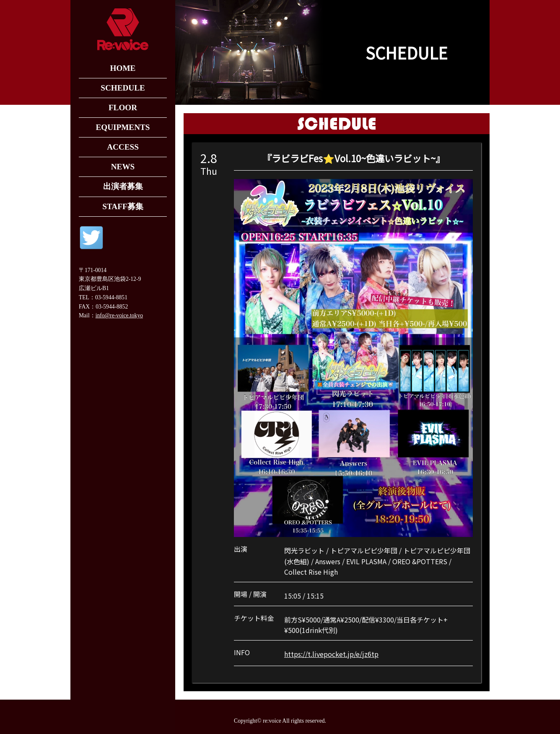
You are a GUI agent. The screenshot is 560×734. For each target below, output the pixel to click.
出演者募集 (123, 186)
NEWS (123, 167)
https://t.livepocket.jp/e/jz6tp (331, 654)
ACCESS (123, 147)
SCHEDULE (123, 88)
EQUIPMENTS (123, 127)
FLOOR (123, 108)
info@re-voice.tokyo (119, 315)
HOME (123, 68)
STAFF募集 (123, 206)
